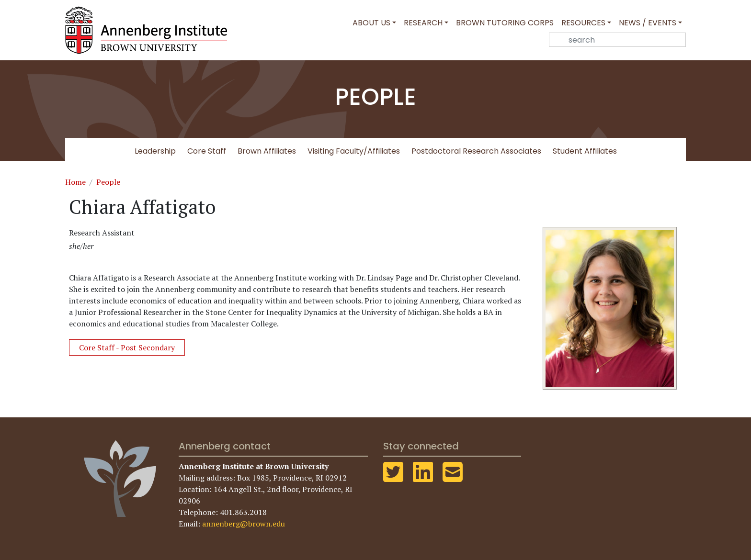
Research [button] (423, 23)
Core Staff (207, 151)
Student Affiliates (585, 151)
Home (75, 182)
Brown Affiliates (267, 151)
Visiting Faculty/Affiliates (354, 151)
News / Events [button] (648, 23)
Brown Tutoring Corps (505, 23)
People (108, 182)
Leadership (155, 151)
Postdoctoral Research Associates (476, 151)
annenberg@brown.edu (244, 524)
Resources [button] (583, 23)
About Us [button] (371, 23)
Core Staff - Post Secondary (127, 347)
